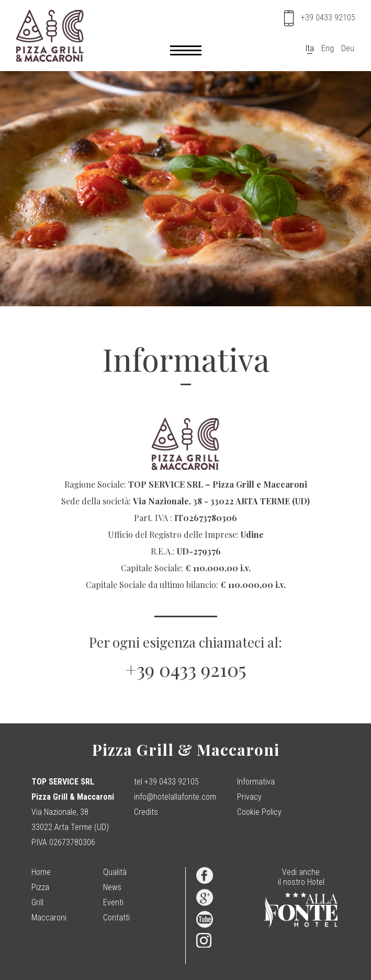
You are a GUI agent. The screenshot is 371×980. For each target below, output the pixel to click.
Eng (328, 48)
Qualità (115, 872)
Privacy (249, 797)
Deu (348, 48)
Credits (146, 812)
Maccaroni (49, 918)
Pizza (40, 887)
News (112, 887)
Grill (37, 902)
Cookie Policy (259, 812)
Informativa (256, 782)
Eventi (113, 902)
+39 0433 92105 (185, 669)
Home (41, 872)
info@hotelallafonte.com (175, 797)
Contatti (116, 918)
